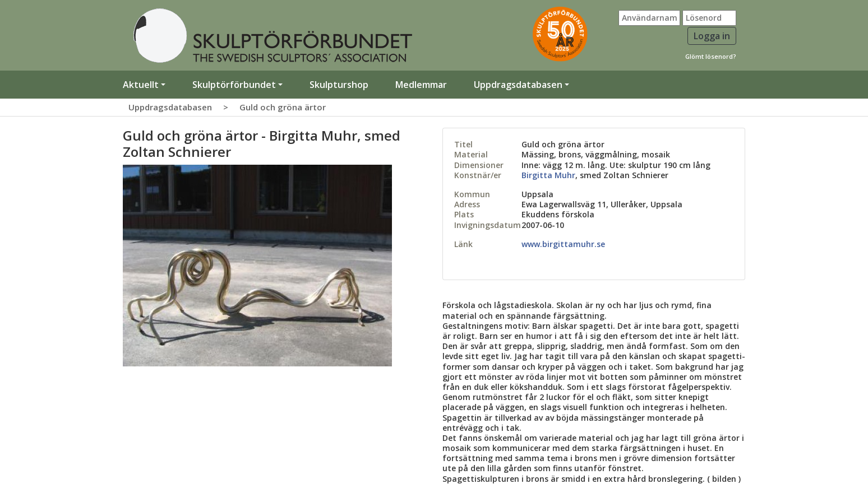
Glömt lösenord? (711, 56)
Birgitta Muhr (548, 175)
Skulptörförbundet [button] (234, 85)
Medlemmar (421, 85)
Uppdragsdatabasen (170, 107)
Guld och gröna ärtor (283, 107)
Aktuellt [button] (141, 85)
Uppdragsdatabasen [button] (518, 85)
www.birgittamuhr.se (563, 244)
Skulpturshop (339, 85)
